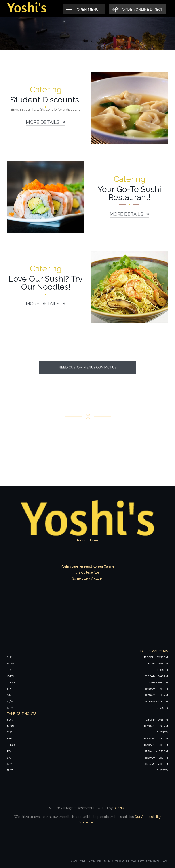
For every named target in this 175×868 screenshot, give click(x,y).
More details (46, 124)
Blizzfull (120, 808)
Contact (153, 861)
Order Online (91, 861)
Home (74, 861)
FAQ (164, 861)
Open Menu (88, 9)
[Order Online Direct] (137, 9)
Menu (108, 861)
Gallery (137, 861)
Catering (122, 861)
